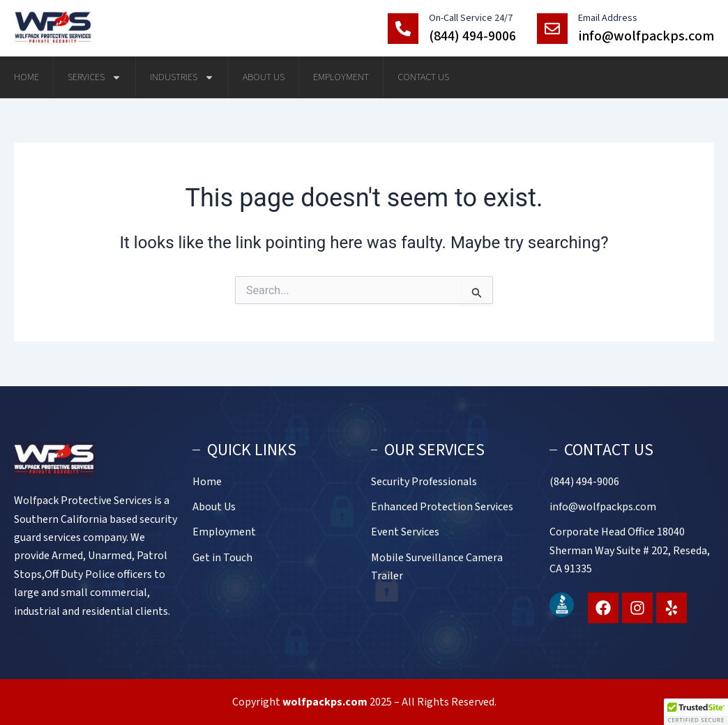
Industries (182, 77)
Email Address (608, 18)
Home (26, 77)
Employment (341, 77)
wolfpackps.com (325, 702)
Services (94, 77)
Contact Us (423, 77)
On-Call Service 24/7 (471, 18)
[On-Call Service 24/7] (403, 29)
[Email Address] (552, 29)
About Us (264, 77)
